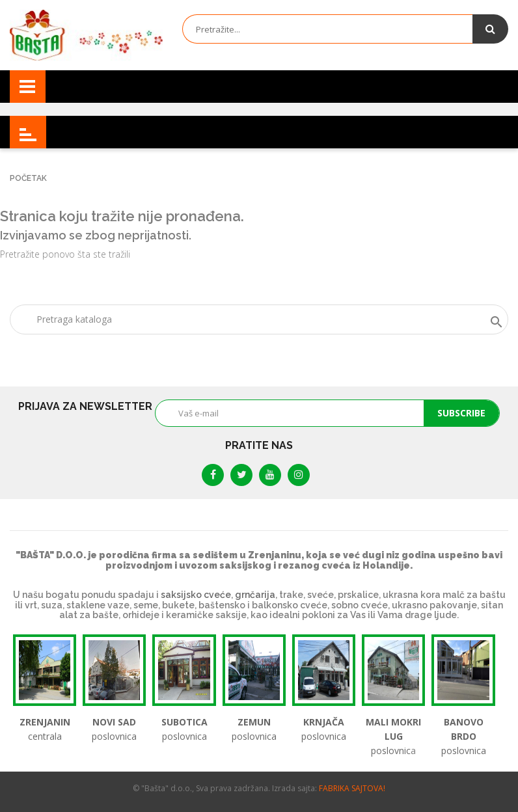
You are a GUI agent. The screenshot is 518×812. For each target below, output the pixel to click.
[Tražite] (259, 319)
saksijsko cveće (196, 595)
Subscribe (461, 413)
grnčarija (255, 595)
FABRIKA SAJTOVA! (352, 788)
